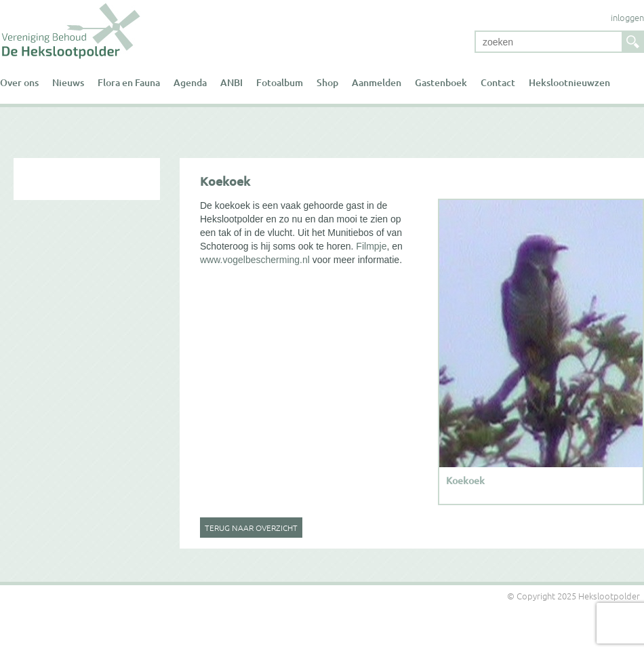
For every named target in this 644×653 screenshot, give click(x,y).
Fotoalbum (280, 82)
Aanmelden (377, 82)
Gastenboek (441, 82)
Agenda (190, 82)
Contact (498, 82)
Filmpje (370, 246)
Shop (327, 82)
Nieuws (68, 82)
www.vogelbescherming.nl (255, 260)
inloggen (627, 17)
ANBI (232, 82)
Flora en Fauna (129, 82)
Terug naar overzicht (251, 528)
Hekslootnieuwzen (569, 82)
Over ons (19, 82)
